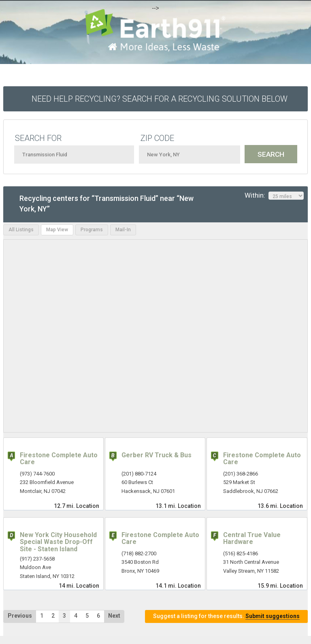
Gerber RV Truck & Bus (157, 455)
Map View (57, 230)
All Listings (21, 230)
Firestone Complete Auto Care (59, 459)
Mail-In (123, 230)
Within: (274, 196)
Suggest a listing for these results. (226, 616)
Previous (20, 616)
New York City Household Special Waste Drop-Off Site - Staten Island (58, 542)
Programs (92, 230)
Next (114, 616)
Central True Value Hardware (252, 538)
